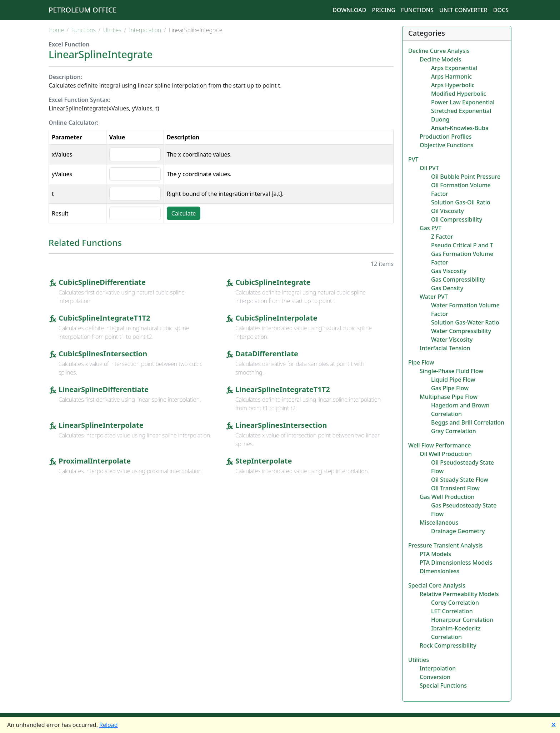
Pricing (383, 10)
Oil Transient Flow (455, 488)
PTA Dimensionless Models (456, 563)
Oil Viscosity (447, 211)
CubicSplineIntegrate (273, 282)
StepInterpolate (264, 461)
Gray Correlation (454, 431)
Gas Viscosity (449, 271)
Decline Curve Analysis (439, 51)
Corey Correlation (455, 603)
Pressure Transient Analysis (446, 545)
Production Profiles (446, 137)
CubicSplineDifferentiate (102, 282)
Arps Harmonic (451, 76)
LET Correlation (452, 611)
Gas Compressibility (458, 279)
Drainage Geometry (458, 531)
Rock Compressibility (448, 645)
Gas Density (447, 288)
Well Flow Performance (439, 445)
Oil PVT (429, 168)
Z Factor (442, 237)
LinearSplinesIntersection (281, 425)
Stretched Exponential (461, 111)
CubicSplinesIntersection (103, 354)
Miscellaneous (439, 522)
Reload (109, 725)
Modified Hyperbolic (459, 94)
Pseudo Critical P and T (462, 245)
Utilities (112, 30)
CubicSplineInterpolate (276, 318)
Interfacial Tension (445, 348)
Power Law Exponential (463, 102)
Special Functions (443, 685)
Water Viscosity (452, 340)
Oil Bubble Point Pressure (466, 177)
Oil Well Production (446, 454)
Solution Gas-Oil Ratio (461, 202)
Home (56, 30)
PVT (413, 159)
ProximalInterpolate (95, 461)
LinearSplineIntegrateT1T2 (283, 389)
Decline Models (440, 59)
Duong (440, 119)
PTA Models (435, 554)
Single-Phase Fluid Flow (451, 371)
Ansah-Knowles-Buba (460, 128)
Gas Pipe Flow (450, 388)
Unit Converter (463, 10)
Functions (417, 10)
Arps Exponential (454, 68)
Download (349, 10)
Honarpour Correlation (462, 620)
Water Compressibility (461, 331)
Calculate (184, 213)
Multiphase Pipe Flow (449, 397)
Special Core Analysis (437, 585)
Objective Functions (446, 145)
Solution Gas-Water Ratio (465, 322)
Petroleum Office (83, 10)
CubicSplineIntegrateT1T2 (104, 318)
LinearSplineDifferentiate (104, 389)
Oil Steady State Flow (460, 480)
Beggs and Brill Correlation (468, 422)
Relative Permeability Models (459, 594)
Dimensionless (439, 571)
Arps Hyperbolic (453, 85)
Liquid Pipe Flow (453, 380)
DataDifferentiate (267, 354)
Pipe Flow (421, 362)
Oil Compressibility (457, 219)
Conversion (435, 677)
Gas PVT (431, 228)
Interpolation (145, 30)
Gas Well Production (447, 497)
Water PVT (434, 297)
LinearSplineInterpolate (101, 425)
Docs (501, 10)
